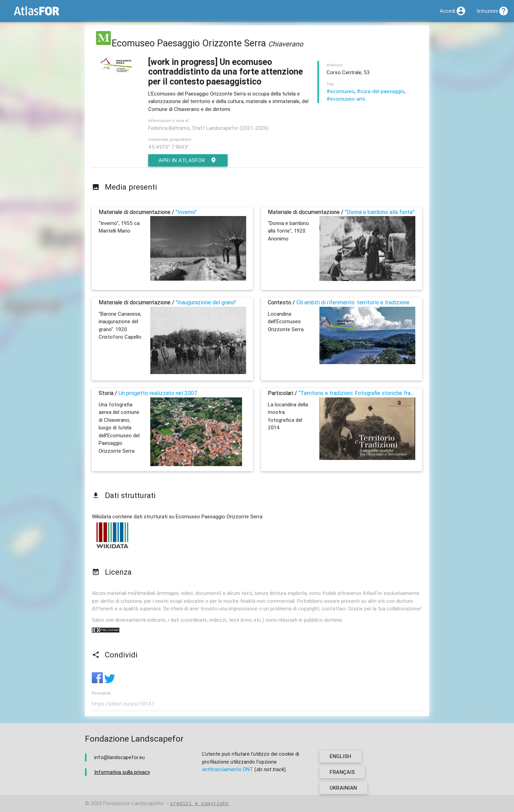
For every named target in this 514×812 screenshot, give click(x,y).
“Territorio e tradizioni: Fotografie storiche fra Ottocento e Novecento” (386, 393)
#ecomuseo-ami (346, 99)
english (341, 756)
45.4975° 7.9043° (168, 147)
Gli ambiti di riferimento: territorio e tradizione (353, 302)
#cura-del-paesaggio (381, 91)
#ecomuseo (341, 91)
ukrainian (343, 788)
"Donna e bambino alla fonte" (380, 212)
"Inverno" (186, 212)
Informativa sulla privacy (122, 772)
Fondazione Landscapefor (134, 804)
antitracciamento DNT (228, 769)
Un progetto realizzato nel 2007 (158, 393)
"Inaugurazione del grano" (206, 302)
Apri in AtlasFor (188, 160)
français (342, 772)
